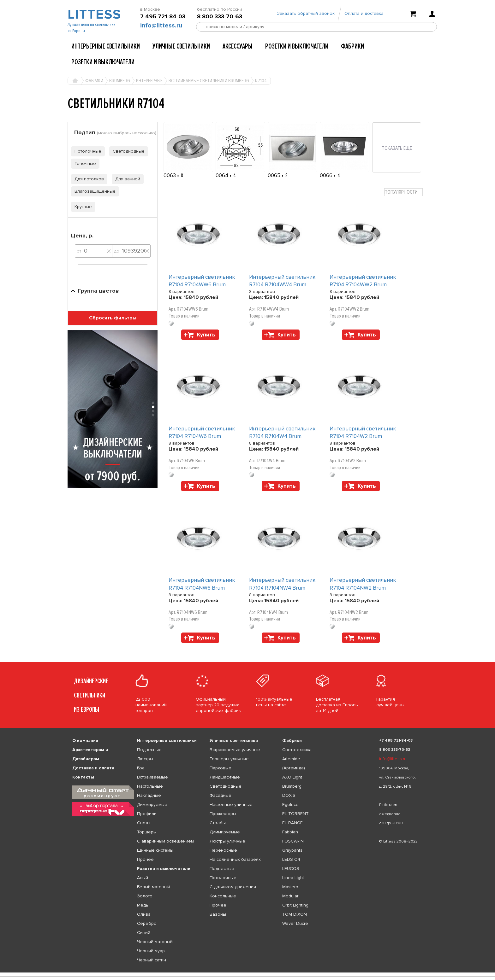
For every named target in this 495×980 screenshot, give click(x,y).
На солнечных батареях (235, 859)
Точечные (83, 163)
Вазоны (218, 914)
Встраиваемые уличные (235, 750)
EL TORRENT (295, 814)
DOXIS (289, 795)
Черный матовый (155, 942)
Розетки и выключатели (297, 46)
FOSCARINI (293, 841)
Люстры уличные (227, 841)
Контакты (83, 777)
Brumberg (292, 786)
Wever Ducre (295, 923)
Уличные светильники (181, 46)
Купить (206, 335)
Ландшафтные (225, 777)
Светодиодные (127, 151)
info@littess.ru (161, 26)
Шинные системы (155, 850)
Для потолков (87, 179)
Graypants (292, 850)
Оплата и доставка (364, 13)
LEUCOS (291, 869)
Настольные (150, 786)
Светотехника (297, 750)
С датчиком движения (233, 887)
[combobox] (403, 192)
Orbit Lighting (295, 905)
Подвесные (149, 750)
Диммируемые (152, 805)
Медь (143, 905)
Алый (143, 878)
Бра (141, 768)
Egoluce (290, 805)
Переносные (223, 850)
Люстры (145, 759)
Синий (144, 933)
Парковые (221, 768)
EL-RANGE (292, 823)
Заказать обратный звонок (306, 13)
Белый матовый (153, 887)
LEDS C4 (291, 859)
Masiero (290, 887)
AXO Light (292, 777)
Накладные (149, 795)
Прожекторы (223, 814)
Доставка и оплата (93, 768)
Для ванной (126, 179)
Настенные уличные (231, 805)
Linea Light (293, 878)
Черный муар (151, 951)
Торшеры (147, 832)
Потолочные (86, 151)
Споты (144, 823)
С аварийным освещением (165, 841)
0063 (170, 175)
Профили (147, 814)
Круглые (81, 207)
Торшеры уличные (229, 759)
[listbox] (247, 973)
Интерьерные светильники (106, 46)
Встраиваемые (152, 777)
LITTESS (94, 15)
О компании (85, 741)
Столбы (218, 823)
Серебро (147, 923)
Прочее (145, 859)
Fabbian (290, 832)
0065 (275, 175)
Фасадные (221, 795)
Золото (145, 896)
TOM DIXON (295, 914)
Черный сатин (152, 960)
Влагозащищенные (93, 191)
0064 (223, 175)
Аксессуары (238, 46)
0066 (327, 175)
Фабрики (352, 46)
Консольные (223, 896)
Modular (290, 896)
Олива (144, 914)
